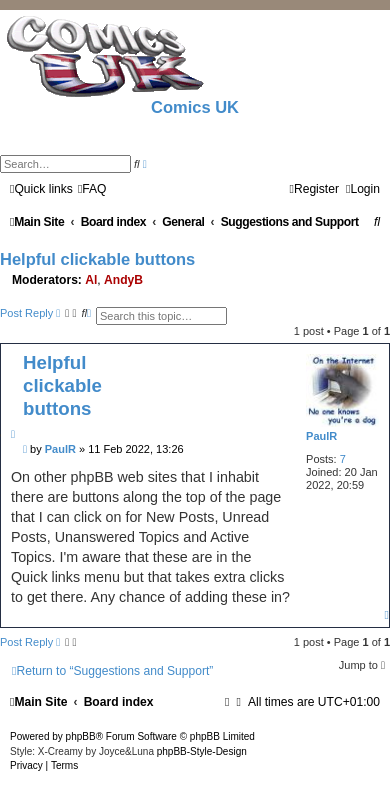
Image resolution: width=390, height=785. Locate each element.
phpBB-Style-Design (202, 751)
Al (91, 280)
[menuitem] (92, 189)
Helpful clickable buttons (97, 259)
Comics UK (195, 107)
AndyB (123, 280)
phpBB (81, 736)
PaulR (321, 436)
